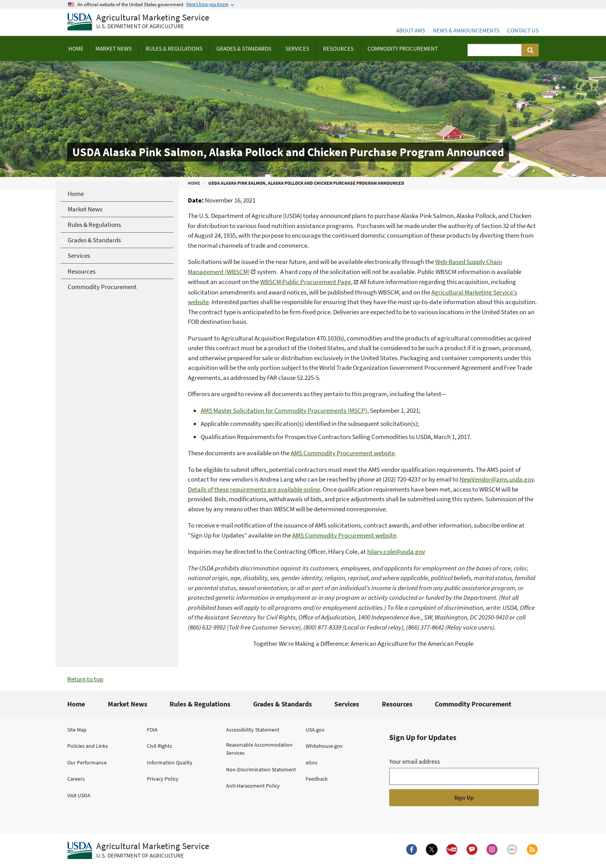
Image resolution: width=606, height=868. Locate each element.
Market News (128, 704)
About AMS (411, 30)
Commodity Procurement (473, 704)
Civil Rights (159, 746)
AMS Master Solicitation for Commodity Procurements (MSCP (283, 410)
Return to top (85, 679)
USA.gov (315, 730)
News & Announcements (466, 30)
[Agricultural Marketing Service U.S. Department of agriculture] (138, 22)
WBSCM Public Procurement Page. (306, 282)
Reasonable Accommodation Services (259, 749)
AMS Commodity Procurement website (343, 453)
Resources (397, 704)
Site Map (77, 730)
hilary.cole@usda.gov (396, 551)
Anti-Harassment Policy (253, 786)
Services (347, 704)
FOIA (152, 730)
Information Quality (170, 762)
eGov (312, 762)
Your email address (414, 761)
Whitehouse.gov (324, 746)
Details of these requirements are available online (254, 489)
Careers (76, 779)
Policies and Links (88, 746)
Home (194, 183)
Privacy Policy (163, 779)
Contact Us (523, 30)
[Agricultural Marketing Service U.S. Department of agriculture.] (138, 851)
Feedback (317, 779)
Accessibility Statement (253, 730)
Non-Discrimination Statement (261, 769)
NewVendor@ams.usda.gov (497, 479)
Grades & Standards (283, 704)
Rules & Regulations (200, 704)
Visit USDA (79, 795)
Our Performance (87, 762)
